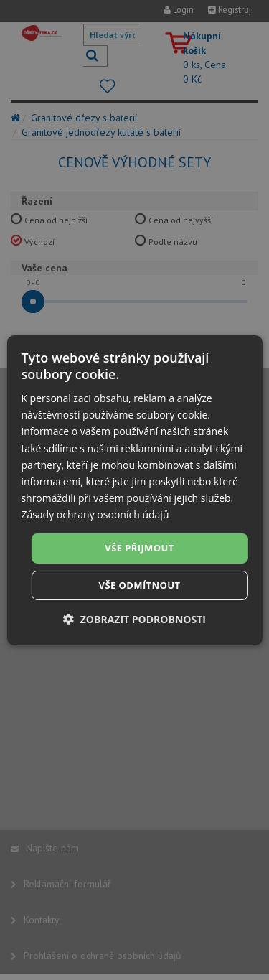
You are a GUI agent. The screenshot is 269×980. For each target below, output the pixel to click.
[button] (134, 619)
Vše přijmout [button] (139, 548)
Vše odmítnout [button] (140, 585)
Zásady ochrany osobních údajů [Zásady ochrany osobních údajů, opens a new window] (95, 514)
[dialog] (134, 490)
